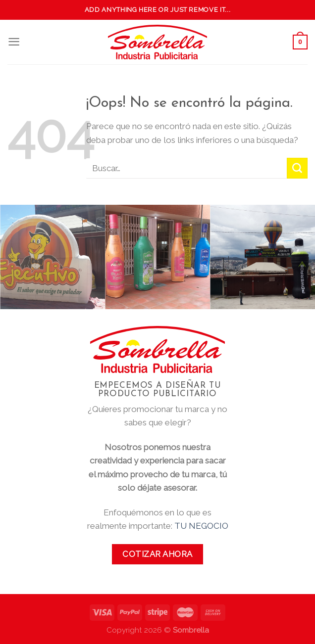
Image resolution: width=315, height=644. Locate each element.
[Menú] (14, 42)
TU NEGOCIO (201, 526)
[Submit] (297, 168)
